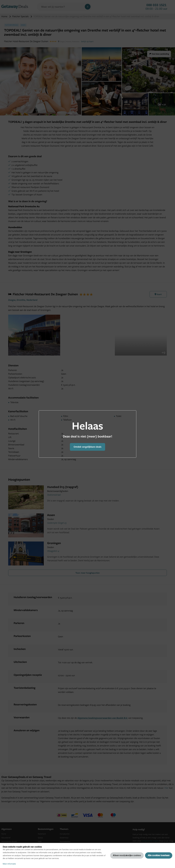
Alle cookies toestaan (159, 855)
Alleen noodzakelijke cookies (127, 855)
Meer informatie (9, 864)
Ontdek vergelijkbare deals (87, 447)
